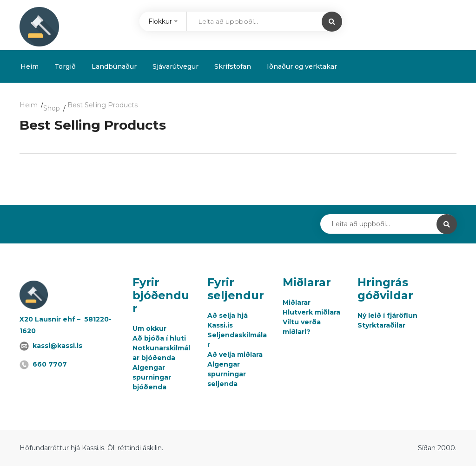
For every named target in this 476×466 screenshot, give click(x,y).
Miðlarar (297, 302)
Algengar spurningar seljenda (227, 374)
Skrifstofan (233, 66)
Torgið (65, 66)
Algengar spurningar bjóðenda (152, 377)
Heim (30, 66)
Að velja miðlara (235, 354)
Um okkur (149, 328)
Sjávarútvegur (175, 66)
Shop (52, 108)
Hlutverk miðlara (311, 312)
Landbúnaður (114, 66)
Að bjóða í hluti (159, 338)
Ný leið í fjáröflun (387, 315)
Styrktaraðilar (381, 325)
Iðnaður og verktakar (302, 66)
